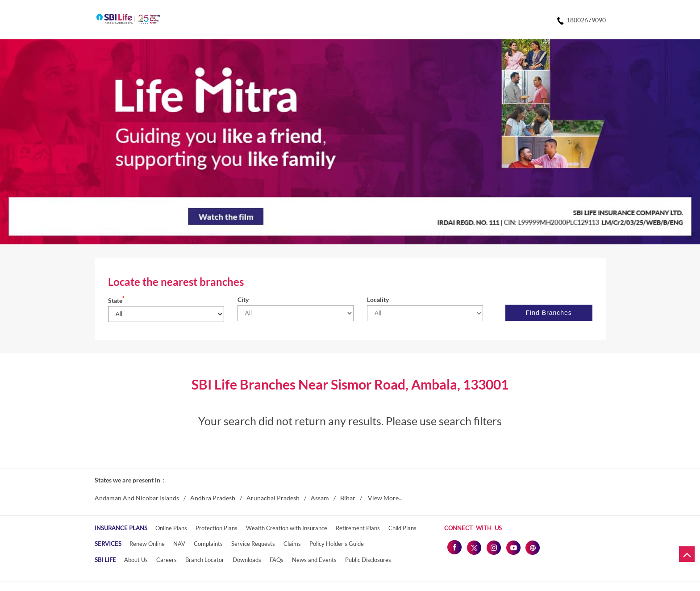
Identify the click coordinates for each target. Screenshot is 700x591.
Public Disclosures (368, 560)
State (116, 300)
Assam (320, 498)
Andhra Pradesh (213, 498)
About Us (136, 560)
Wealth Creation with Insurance (287, 528)
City (243, 300)
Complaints (208, 544)
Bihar (348, 498)
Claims (292, 544)
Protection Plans (217, 528)
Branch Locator (205, 560)
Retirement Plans (358, 528)
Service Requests (253, 544)
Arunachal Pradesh (273, 498)
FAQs (277, 560)
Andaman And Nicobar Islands (137, 498)
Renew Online (147, 544)
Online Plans (171, 528)
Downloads (247, 560)
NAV (179, 544)
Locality (378, 300)
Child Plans (402, 528)
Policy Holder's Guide (337, 544)
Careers (167, 560)
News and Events (314, 560)
